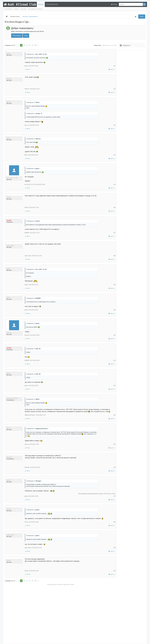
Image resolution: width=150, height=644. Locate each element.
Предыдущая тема (55, 584)
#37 (114, 496)
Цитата (112, 69)
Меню (27, 69)
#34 (114, 415)
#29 (114, 285)
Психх (9, 509)
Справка (16, 9)
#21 (114, 66)
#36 (114, 467)
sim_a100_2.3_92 (12, 178)
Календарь (23, 9)
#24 (114, 155)
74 (35, 45)
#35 (114, 444)
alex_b (9, 102)
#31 (114, 335)
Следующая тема (67, 584)
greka (8, 53)
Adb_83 (9, 333)
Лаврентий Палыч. (12, 398)
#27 (114, 233)
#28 (114, 256)
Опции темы (97, 45)
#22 (114, 89)
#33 (114, 386)
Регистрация (8, 9)
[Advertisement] (61, 614)
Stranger (9, 457)
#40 (114, 571)
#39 (114, 548)
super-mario (10, 246)
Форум (41, 4)
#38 (114, 522)
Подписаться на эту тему (109, 45)
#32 (114, 360)
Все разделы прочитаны (35, 9)
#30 (114, 310)
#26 (114, 207)
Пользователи (52, 4)
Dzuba (9, 197)
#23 (114, 125)
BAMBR (27, 233)
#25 (114, 184)
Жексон (9, 79)
